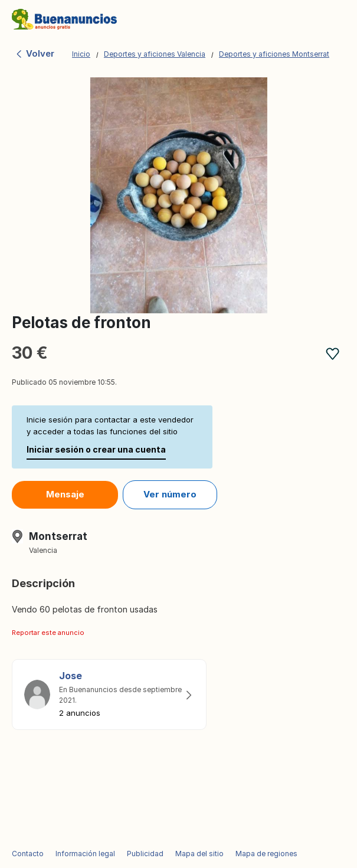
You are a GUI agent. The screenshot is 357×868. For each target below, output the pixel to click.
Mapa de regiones (266, 854)
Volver (35, 53)
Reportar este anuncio (48, 633)
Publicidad (145, 854)
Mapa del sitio (199, 854)
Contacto (28, 854)
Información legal (85, 854)
